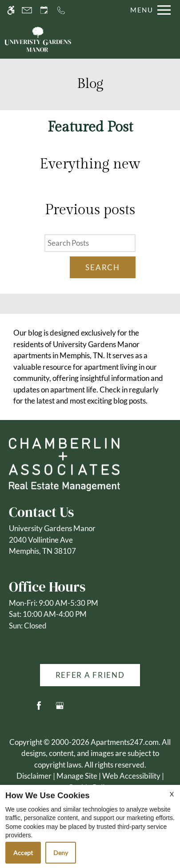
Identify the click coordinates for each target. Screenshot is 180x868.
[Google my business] (60, 709)
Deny (61, 853)
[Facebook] (39, 709)
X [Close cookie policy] (172, 794)
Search (102, 267)
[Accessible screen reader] (11, 10)
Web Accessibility (131, 776)
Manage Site (77, 776)
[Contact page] (27, 10)
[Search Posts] (90, 243)
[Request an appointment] (44, 10)
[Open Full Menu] (148, 10)
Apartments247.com (125, 742)
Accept (23, 853)
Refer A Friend (90, 675)
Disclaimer (34, 776)
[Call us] (61, 10)
